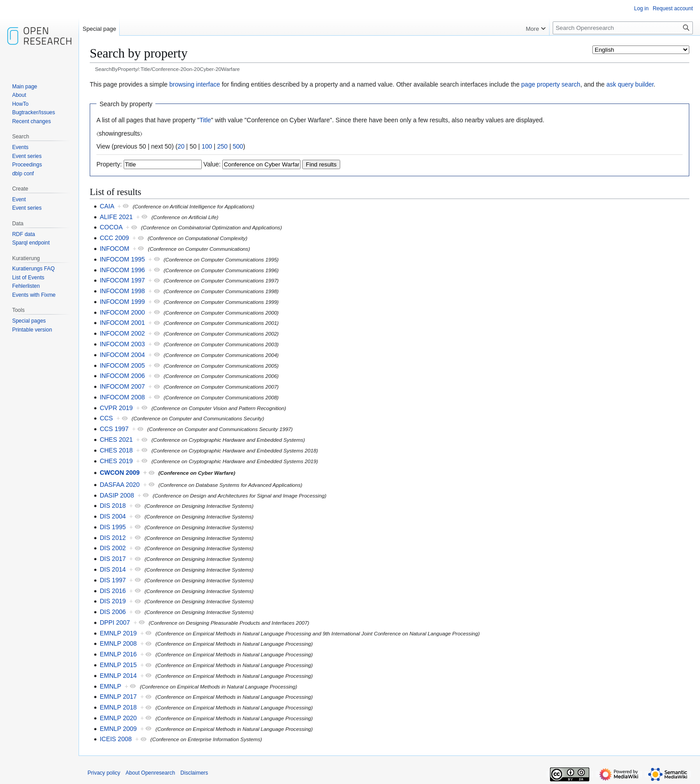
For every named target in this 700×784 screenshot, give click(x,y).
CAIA (107, 206)
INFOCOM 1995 (122, 259)
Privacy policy (104, 773)
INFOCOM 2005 (122, 365)
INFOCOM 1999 (122, 302)
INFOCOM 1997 (122, 280)
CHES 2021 (116, 440)
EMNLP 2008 (118, 643)
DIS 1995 (112, 527)
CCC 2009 (114, 238)
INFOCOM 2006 (122, 376)
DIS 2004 (112, 516)
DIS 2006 (112, 612)
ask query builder (630, 84)
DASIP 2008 (117, 495)
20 (181, 146)
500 (238, 146)
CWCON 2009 (119, 473)
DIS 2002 (112, 548)
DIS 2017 (112, 559)
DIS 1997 (112, 580)
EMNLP (110, 686)
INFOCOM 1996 (122, 270)
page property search (551, 84)
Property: (109, 164)
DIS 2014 (112, 569)
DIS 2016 (112, 591)
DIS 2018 (112, 506)
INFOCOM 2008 (122, 397)
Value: (212, 164)
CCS (106, 418)
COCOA (111, 227)
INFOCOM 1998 (122, 291)
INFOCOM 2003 (122, 344)
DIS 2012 (112, 538)
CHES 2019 (116, 461)
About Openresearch (150, 773)
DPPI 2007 (115, 622)
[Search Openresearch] (623, 28)
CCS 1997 (114, 429)
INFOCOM (114, 249)
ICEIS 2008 (116, 739)
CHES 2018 (116, 450)
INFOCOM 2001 (122, 323)
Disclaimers (194, 773)
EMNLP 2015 (118, 665)
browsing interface (195, 84)
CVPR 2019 (116, 408)
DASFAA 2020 (120, 485)
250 (222, 146)
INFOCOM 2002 (122, 333)
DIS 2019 (112, 601)
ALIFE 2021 (116, 217)
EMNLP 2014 (118, 676)
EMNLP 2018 (118, 707)
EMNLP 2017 (118, 697)
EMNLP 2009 (118, 729)
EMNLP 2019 (118, 633)
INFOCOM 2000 (122, 312)
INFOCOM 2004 (122, 355)
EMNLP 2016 (118, 654)
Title (205, 120)
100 (207, 146)
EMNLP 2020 (118, 718)
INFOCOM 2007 (122, 386)
